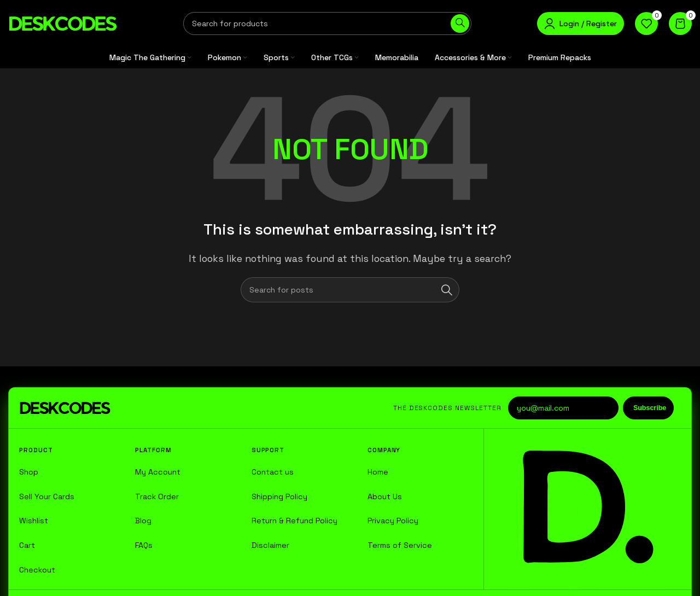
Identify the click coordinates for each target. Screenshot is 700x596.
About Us (385, 496)
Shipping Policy (279, 496)
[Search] (327, 24)
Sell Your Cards (47, 496)
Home (378, 472)
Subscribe (650, 408)
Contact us (273, 472)
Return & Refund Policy (294, 521)
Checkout (37, 570)
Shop (29, 472)
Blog (143, 521)
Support (268, 450)
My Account (158, 472)
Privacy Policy (393, 521)
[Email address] (563, 408)
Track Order (157, 496)
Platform (153, 450)
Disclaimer (270, 545)
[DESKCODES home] (65, 408)
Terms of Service (400, 545)
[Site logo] (63, 22)
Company (384, 450)
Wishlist (34, 521)
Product (36, 450)
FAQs (144, 545)
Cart (27, 545)
